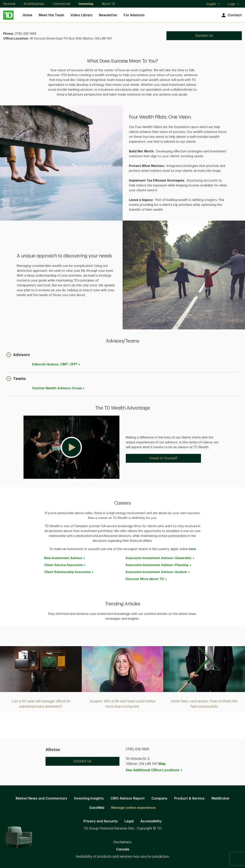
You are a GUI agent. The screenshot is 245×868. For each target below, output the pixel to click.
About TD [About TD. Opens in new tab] (108, 4)
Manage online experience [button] (133, 808)
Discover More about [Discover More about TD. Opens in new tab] (146, 579)
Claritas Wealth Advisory (58, 388)
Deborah (56, 364)
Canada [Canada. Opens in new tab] (123, 849)
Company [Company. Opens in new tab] (159, 798)
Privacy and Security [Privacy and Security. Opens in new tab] (101, 821)
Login (234, 4)
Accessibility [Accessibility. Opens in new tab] (151, 821)
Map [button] (162, 764)
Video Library (82, 15)
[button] (18, 355)
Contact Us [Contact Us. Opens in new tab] (204, 36)
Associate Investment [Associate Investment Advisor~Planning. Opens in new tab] (159, 565)
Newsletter (108, 15)
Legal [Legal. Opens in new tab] (129, 821)
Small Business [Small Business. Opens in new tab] (34, 4)
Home (28, 15)
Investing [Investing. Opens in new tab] (86, 4)
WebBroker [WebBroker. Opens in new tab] (220, 798)
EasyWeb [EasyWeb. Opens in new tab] (97, 808)
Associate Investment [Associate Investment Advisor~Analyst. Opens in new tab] (158, 572)
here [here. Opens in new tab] (192, 549)
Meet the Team (51, 15)
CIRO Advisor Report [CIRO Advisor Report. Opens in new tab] (128, 798)
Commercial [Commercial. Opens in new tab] (62, 4)
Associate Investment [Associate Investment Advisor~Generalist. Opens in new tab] (160, 558)
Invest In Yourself (163, 458)
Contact (231, 15)
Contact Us (82, 761)
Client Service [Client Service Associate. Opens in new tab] (65, 565)
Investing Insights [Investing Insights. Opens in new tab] (89, 798)
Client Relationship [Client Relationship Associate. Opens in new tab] (69, 572)
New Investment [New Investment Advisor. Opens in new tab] (65, 558)
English (214, 4)
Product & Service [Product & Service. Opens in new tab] (189, 798)
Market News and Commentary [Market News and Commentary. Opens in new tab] (42, 798)
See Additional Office (154, 770)
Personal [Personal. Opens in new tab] (9, 4)
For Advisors (134, 15)
